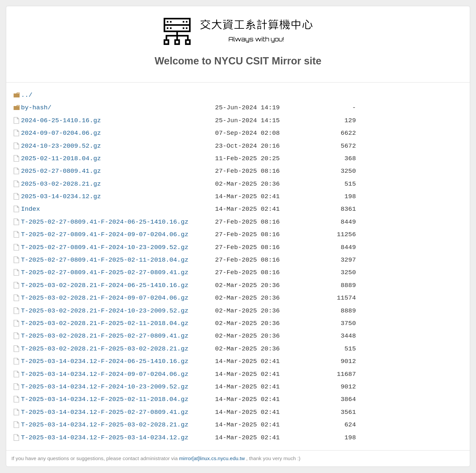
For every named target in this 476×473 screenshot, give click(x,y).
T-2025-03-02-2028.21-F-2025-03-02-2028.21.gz (105, 349)
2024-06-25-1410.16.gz (61, 120)
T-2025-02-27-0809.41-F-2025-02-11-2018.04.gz (105, 260)
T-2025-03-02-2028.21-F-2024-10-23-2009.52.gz (105, 311)
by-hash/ (36, 108)
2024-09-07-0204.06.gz (61, 133)
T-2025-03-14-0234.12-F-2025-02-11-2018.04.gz (105, 399)
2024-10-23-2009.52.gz (61, 146)
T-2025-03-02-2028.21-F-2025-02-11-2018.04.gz (105, 323)
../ (27, 95)
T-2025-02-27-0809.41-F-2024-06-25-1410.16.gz (105, 222)
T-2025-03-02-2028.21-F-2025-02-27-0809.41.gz (105, 336)
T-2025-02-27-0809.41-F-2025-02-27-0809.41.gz (105, 272)
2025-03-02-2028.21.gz (61, 184)
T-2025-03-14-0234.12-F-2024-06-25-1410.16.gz (105, 361)
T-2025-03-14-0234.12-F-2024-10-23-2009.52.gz (105, 387)
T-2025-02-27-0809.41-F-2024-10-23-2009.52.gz (105, 247)
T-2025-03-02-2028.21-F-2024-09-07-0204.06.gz (105, 298)
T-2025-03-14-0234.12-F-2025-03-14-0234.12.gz (105, 437)
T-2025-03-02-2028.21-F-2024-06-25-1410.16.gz (105, 285)
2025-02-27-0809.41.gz (61, 171)
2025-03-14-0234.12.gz (61, 196)
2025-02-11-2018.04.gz (61, 158)
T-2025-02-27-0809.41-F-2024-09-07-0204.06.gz (105, 234)
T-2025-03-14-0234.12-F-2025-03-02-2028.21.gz (105, 425)
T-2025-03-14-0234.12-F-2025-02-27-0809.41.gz (105, 412)
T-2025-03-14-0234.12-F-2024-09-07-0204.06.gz (105, 374)
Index (30, 209)
